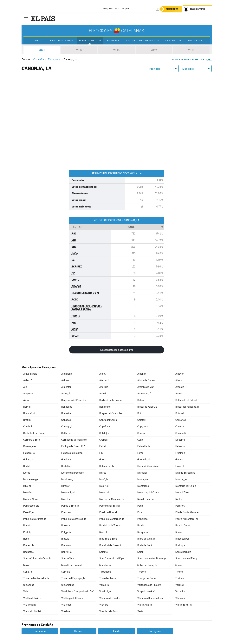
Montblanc (143, 486)
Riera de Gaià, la (146, 539)
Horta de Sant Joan (148, 466)
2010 (191, 50)
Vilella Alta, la (145, 605)
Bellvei (27, 407)
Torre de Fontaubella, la (36, 578)
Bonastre (66, 413)
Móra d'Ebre (182, 493)
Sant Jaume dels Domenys (152, 559)
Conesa (141, 433)
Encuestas (195, 41)
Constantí (181, 433)
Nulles (179, 499)
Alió (25, 387)
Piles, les (66, 512)
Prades (141, 526)
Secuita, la (105, 565)
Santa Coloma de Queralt (37, 559)
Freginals (180, 453)
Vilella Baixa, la (184, 605)
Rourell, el (67, 552)
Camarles (181, 420)
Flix (101, 453)
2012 (154, 50)
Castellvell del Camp (34, 433)
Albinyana (67, 374)
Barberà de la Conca (110, 400)
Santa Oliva (68, 559)
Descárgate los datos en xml (116, 350)
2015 (116, 50)
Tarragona (105, 572)
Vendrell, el (105, 591)
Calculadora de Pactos (142, 41)
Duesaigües (30, 446)
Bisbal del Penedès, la (187, 407)
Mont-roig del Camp (148, 493)
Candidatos (173, 41)
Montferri (28, 493)
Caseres (180, 427)
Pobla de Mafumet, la (35, 519)
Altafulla (104, 387)
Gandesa (66, 460)
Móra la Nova (30, 499)
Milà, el (27, 486)
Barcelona (40, 631)
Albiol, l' (104, 374)
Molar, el (104, 486)
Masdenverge (31, 479)
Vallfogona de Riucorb (149, 585)
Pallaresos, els (31, 506)
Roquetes (28, 552)
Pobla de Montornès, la (112, 519)
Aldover (65, 380)
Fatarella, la (144, 446)
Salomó (104, 552)
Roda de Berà (145, 545)
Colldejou (104, 433)
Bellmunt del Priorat (186, 400)
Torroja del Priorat (147, 578)
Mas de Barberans (185, 473)
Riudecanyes (182, 539)
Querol (103, 532)
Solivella (66, 572)
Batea (141, 400)
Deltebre (180, 440)
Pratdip (27, 532)
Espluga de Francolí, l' (73, 446)
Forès (140, 453)
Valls (26, 591)
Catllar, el (66, 433)
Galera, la (28, 460)
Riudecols (29, 545)
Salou (140, 552)
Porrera (66, 526)
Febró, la (180, 446)
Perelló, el (29, 512)
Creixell (103, 440)
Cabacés (66, 420)
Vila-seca (66, 605)
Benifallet (66, 407)
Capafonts (105, 427)
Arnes (179, 394)
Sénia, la (28, 572)
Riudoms (66, 545)
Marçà (103, 473)
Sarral (27, 565)
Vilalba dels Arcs (32, 598)
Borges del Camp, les (111, 413)
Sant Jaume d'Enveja (187, 559)
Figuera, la (29, 453)
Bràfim (27, 420)
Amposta (28, 394)
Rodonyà (180, 545)
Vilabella (180, 591)
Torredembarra (108, 578)
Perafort (180, 506)
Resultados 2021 (90, 41)
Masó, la (104, 479)
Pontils (27, 526)
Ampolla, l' (181, 387)
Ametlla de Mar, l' (147, 387)
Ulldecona (29, 585)
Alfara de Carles (146, 380)
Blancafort (29, 413)
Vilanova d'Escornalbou (150, 598)
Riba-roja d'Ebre (108, 539)
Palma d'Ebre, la (70, 506)
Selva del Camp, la (147, 565)
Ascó (26, 400)
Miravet (65, 486)
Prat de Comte (183, 526)
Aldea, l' (28, 380)
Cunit (140, 440)
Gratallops (67, 466)
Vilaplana (180, 598)
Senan (179, 565)
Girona (78, 631)
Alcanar (142, 374)
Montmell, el (68, 493)
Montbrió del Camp (186, 486)
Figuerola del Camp (72, 453)
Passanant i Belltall (110, 506)
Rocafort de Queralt (110, 545)
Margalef (142, 473)
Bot (139, 413)
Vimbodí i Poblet (32, 611)
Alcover (180, 374)
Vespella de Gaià (146, 591)
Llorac (27, 473)
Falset (103, 446)
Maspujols (143, 479)
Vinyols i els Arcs (108, 611)
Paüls (140, 506)
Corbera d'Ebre (32, 440)
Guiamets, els (107, 466)
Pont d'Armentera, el (187, 519)
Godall (27, 466)
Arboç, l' (66, 394)
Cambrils (28, 427)
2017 (79, 50)
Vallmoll (180, 585)
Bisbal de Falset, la (147, 407)
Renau (179, 532)
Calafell (141, 420)
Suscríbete (172, 9)
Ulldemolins (68, 585)
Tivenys (142, 572)
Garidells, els (144, 460)
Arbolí (103, 394)
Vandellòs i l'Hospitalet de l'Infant (78, 591)
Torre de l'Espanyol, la (73, 578)
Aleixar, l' (104, 380)
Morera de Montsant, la (112, 499)
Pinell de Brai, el (108, 512)
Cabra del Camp (108, 420)
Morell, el (66, 499)
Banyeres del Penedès (73, 400)
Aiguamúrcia (30, 374)
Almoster (66, 387)
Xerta (140, 611)
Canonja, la (67, 427)
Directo (38, 41)
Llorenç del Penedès (72, 473)
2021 (42, 50)
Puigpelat (66, 532)
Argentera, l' (144, 394)
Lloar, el (180, 466)
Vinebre (66, 611)
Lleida (117, 631)
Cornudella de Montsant (74, 440)
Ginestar (180, 460)
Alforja (179, 380)
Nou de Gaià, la (146, 499)
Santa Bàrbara (183, 552)
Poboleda (142, 519)
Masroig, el (181, 479)
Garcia (103, 460)
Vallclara (104, 585)
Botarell (180, 413)
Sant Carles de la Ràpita (112, 559)
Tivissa (179, 572)
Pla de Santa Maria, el (187, 512)
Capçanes (143, 427)
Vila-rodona (30, 605)
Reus (26, 539)
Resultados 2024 (61, 41)
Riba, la (65, 539)
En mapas (113, 41)
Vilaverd (104, 605)
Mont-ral (104, 493)
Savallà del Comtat (71, 565)
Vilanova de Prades (110, 598)
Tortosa (180, 578)
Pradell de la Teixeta (110, 526)
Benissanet (105, 407)
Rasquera (143, 532)
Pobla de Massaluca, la (74, 519)
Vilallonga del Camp (72, 598)
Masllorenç (67, 479)
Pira (140, 512)
